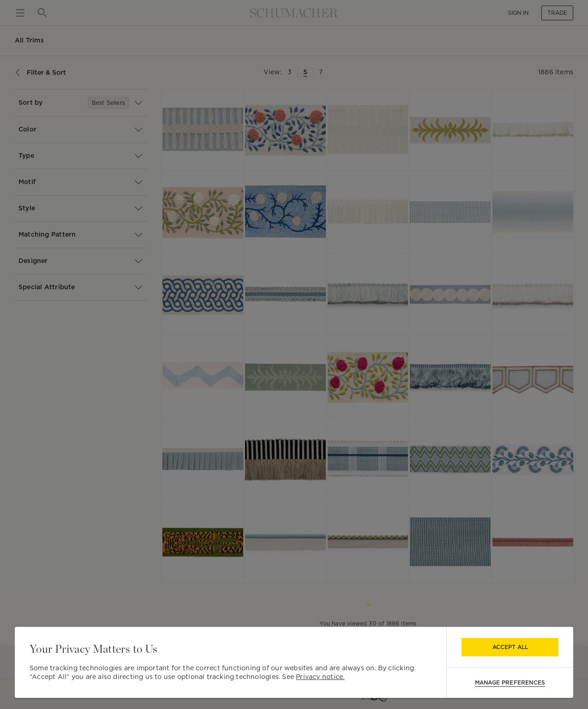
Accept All (510, 647)
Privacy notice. (320, 677)
